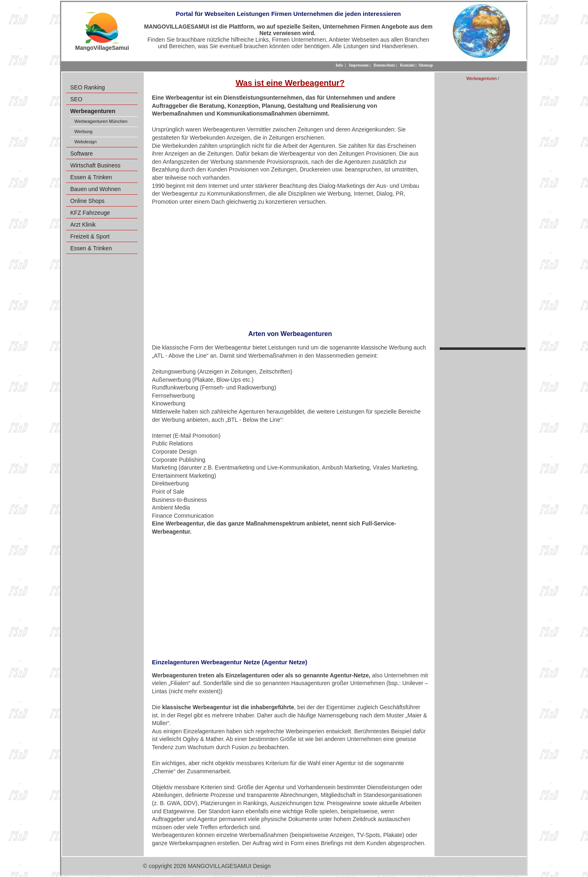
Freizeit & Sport (90, 236)
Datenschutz (384, 65)
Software (81, 154)
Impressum (359, 65)
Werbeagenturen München (101, 121)
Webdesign (86, 142)
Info (339, 65)
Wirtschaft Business (95, 165)
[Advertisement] (290, 265)
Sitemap (426, 65)
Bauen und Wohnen (96, 189)
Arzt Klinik (83, 225)
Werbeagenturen (481, 79)
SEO (76, 99)
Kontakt (408, 65)
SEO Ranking (88, 87)
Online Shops (87, 201)
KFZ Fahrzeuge (90, 213)
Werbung (83, 131)
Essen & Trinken (91, 177)
